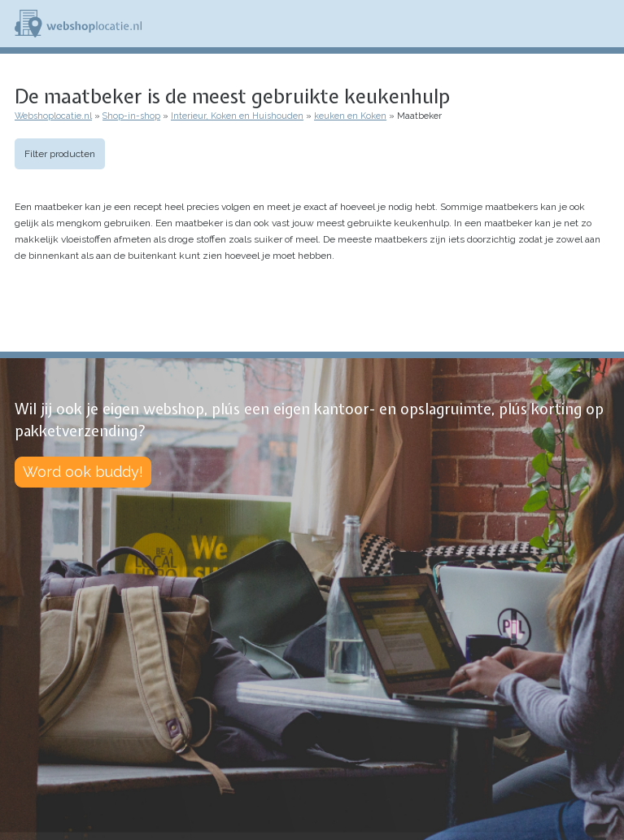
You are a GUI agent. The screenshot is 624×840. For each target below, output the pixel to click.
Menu (604, 24)
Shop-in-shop (131, 116)
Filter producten (60, 154)
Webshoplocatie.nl (53, 116)
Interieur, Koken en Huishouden (237, 116)
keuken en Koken (350, 116)
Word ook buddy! (83, 472)
